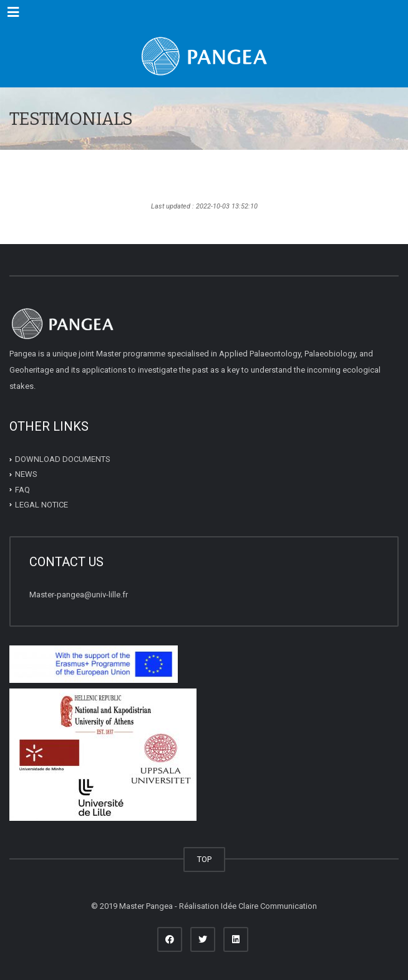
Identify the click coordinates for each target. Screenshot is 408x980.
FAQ (22, 489)
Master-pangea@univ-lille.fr (79, 595)
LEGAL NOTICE (41, 505)
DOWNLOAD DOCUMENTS (63, 459)
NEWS (26, 474)
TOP (204, 859)
